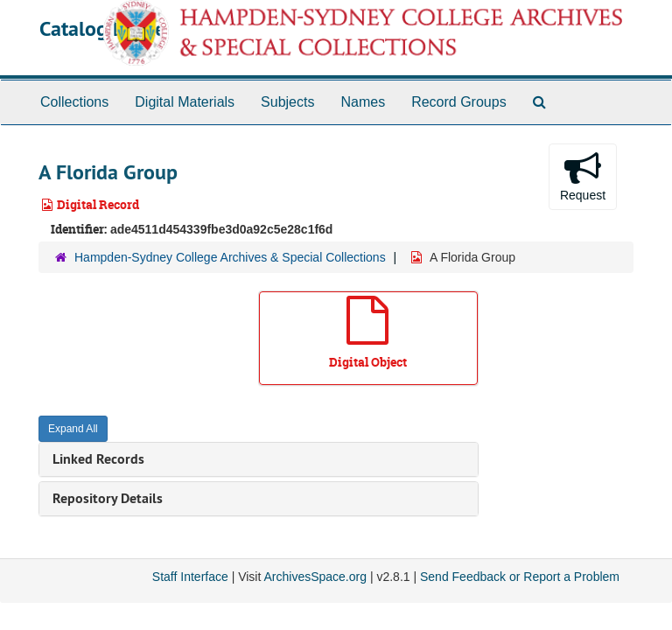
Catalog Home (102, 28)
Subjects (287, 102)
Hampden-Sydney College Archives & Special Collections (230, 257)
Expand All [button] (73, 429)
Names (363, 102)
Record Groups (459, 102)
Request (583, 176)
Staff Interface (190, 577)
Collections (74, 102)
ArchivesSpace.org (315, 577)
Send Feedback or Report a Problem (520, 577)
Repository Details (108, 498)
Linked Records (98, 459)
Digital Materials (185, 102)
